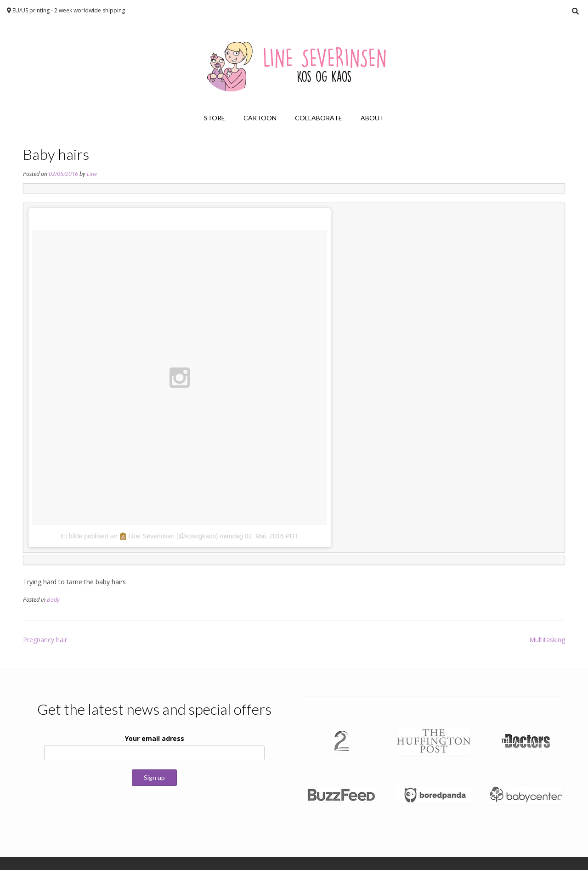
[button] (342, 741)
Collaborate (319, 118)
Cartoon (260, 118)
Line (92, 174)
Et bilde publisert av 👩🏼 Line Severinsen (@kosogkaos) (140, 536)
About (372, 118)
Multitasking (547, 640)
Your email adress (155, 738)
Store (215, 118)
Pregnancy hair (45, 640)
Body (53, 600)
